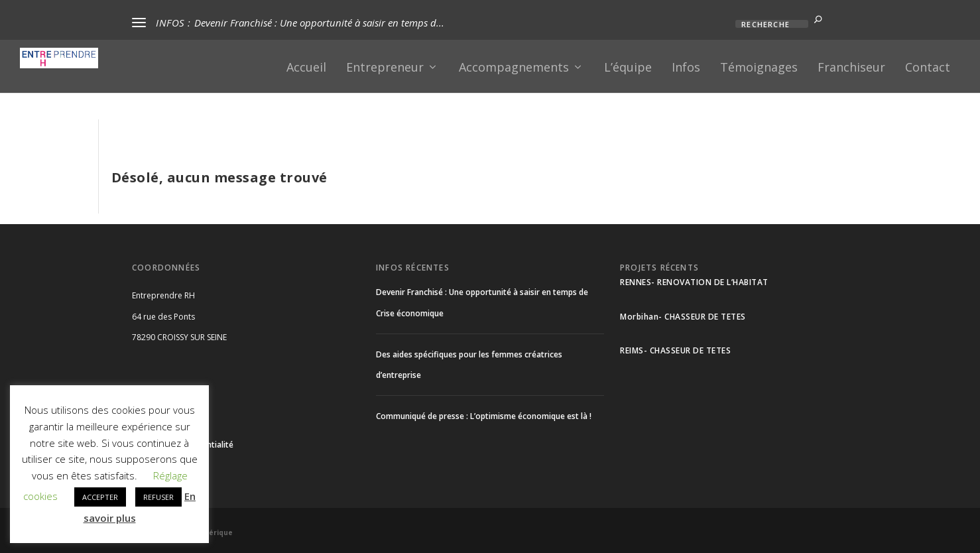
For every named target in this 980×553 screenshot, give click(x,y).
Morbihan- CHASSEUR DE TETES (683, 317)
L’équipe (628, 68)
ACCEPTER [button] (100, 497)
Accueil (306, 68)
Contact (928, 68)
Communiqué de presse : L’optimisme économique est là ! (484, 416)
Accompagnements (514, 68)
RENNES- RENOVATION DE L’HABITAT (694, 282)
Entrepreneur (385, 68)
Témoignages (759, 68)
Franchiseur (851, 68)
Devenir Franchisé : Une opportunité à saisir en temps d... (319, 23)
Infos (686, 68)
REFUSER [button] (158, 497)
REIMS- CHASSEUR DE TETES (675, 350)
